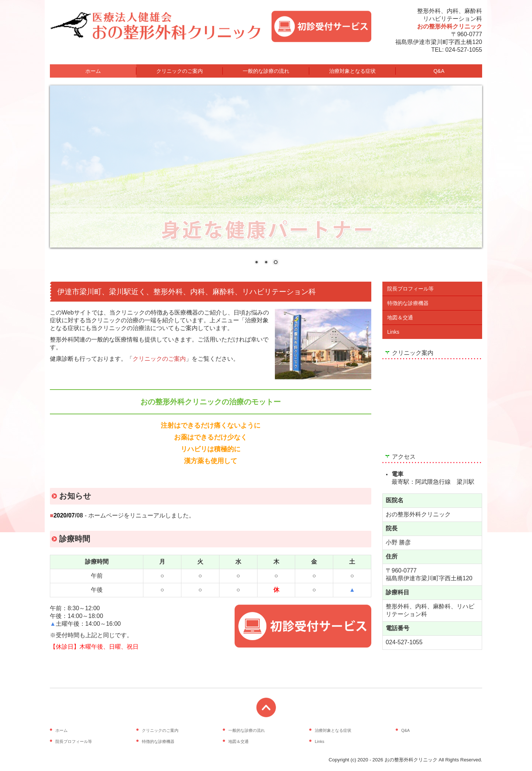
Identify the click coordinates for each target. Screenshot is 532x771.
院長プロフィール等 (410, 289)
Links (393, 332)
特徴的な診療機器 (408, 303)
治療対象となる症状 (352, 71)
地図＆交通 (400, 317)
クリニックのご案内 (180, 71)
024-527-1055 (464, 50)
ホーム (93, 71)
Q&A (439, 71)
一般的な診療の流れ (266, 71)
